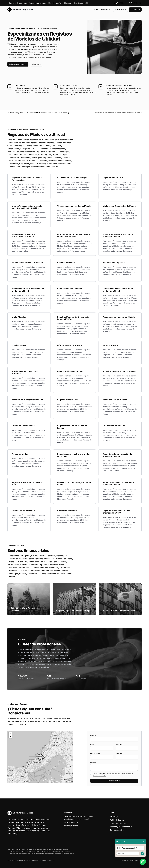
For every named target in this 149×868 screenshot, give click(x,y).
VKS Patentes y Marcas (20, 10)
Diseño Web (126, 860)
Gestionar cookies (135, 3)
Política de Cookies (117, 820)
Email (93, 744)
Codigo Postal (96, 753)
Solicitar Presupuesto (18, 64)
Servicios (105, 9)
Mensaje (94, 762)
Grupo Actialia (136, 860)
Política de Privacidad (114, 774)
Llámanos (36, 64)
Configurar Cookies (117, 830)
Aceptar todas (119, 3)
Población (120, 753)
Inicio (96, 9)
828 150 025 (120, 9)
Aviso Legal (114, 817)
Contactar (135, 9)
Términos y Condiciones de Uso (122, 827)
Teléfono (119, 744)
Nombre (94, 735)
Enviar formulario (114, 781)
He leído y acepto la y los (113, 775)
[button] (40, 757)
